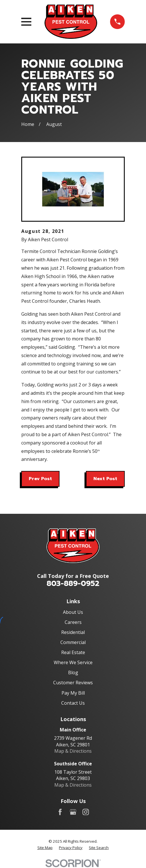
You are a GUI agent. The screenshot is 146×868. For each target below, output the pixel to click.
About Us (73, 612)
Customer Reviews (73, 683)
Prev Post (40, 479)
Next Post (105, 479)
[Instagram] (86, 812)
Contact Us (73, 703)
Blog (73, 672)
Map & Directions (73, 751)
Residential (73, 632)
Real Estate (73, 652)
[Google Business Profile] (73, 812)
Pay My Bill (73, 693)
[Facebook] (60, 812)
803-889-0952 (73, 584)
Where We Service (73, 662)
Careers (73, 622)
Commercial (73, 642)
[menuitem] (45, 848)
